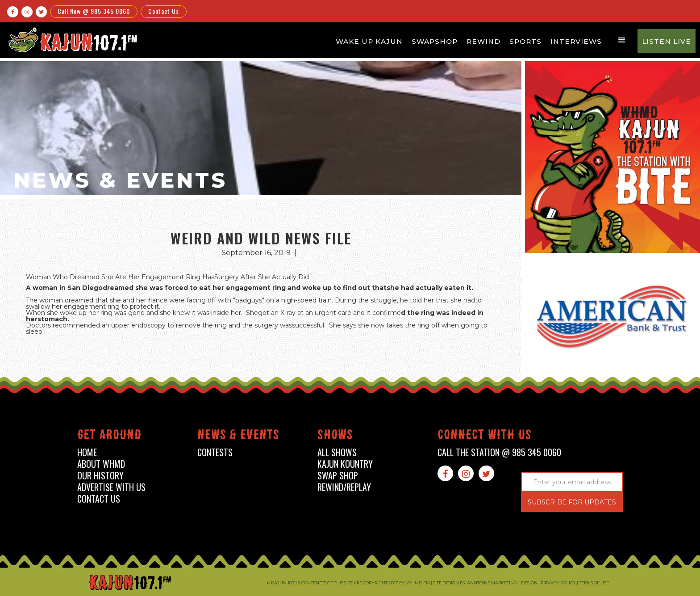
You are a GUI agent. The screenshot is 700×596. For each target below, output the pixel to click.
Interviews (576, 41)
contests (215, 452)
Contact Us (164, 11)
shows (335, 436)
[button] (622, 40)
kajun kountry (345, 464)
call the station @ (499, 452)
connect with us (485, 436)
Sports (525, 41)
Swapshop (435, 41)
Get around (109, 436)
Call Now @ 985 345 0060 (94, 11)
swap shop (338, 476)
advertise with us (111, 487)
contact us (99, 499)
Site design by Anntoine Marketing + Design (485, 583)
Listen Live (667, 41)
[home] (72, 40)
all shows (337, 452)
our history (100, 476)
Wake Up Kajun (369, 41)
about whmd (101, 464)
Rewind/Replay (344, 487)
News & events (238, 436)
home (87, 452)
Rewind (483, 41)
